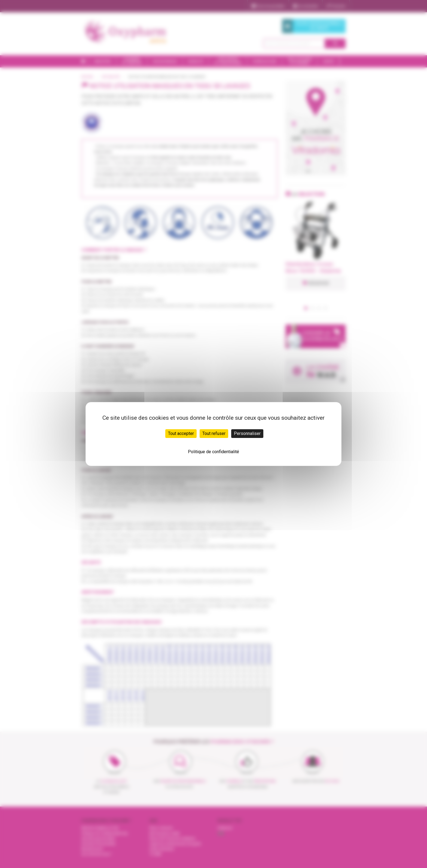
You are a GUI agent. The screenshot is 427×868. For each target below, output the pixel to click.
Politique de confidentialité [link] (213, 452)
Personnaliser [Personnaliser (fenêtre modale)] (247, 433)
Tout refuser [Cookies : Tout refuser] (214, 433)
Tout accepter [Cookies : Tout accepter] (181, 433)
